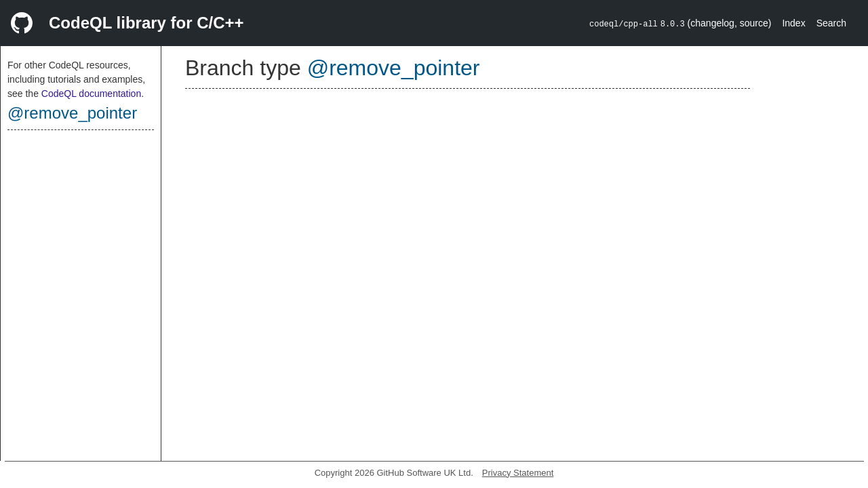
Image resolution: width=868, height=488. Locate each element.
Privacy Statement (518, 473)
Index (793, 23)
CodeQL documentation (91, 94)
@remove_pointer (72, 113)
